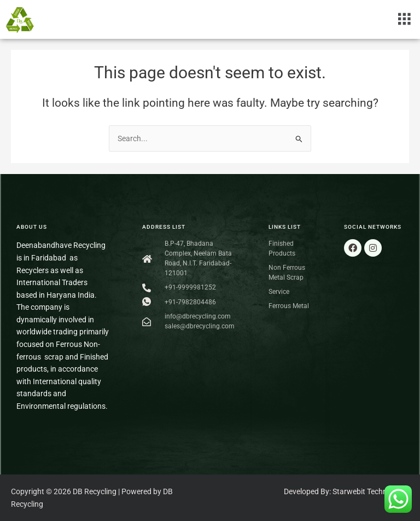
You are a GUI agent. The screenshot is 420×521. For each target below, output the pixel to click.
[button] (404, 19)
